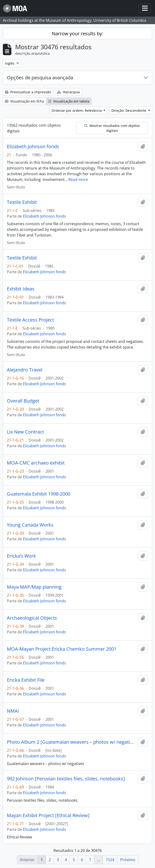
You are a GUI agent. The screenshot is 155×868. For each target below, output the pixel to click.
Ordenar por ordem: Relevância (77, 110)
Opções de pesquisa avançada (40, 78)
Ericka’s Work (21, 556)
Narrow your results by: (77, 34)
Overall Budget (23, 401)
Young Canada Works (30, 525)
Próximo (128, 860)
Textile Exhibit (22, 202)
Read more (78, 179)
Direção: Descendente (129, 110)
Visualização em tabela (69, 101)
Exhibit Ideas (21, 289)
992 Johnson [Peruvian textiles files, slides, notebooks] (66, 779)
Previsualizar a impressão (28, 92)
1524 (110, 860)
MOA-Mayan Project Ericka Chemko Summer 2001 (62, 649)
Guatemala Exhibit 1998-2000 (39, 494)
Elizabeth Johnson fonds (33, 147)
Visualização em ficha (24, 101)
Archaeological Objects (32, 618)
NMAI (13, 711)
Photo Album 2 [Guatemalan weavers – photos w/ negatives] (71, 742)
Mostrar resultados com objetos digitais (112, 128)
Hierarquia (68, 92)
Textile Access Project (30, 320)
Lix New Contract (25, 432)
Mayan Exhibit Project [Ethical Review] (48, 815)
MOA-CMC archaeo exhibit (36, 463)
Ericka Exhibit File (26, 680)
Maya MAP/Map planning (34, 587)
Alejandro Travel (25, 370)
